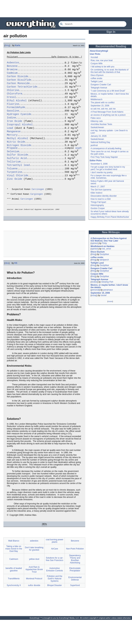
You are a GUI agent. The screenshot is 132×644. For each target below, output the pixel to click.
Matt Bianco (14, 565)
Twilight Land (97, 81)
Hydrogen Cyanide (19, 123)
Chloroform (15, 99)
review (94, 282)
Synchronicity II (14, 609)
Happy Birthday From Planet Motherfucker (110, 217)
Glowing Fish (107, 282)
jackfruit (94, 145)
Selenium (13, 166)
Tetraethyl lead (18, 182)
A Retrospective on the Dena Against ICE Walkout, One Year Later (109, 240)
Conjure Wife (97, 64)
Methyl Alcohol (18, 151)
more (110, 301)
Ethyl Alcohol (17, 107)
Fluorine (13, 111)
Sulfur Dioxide (18, 170)
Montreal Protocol (34, 603)
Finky (104, 243)
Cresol (11, 103)
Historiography (97, 205)
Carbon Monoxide (18, 87)
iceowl (104, 295)
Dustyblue (104, 254)
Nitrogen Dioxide (19, 158)
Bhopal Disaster (55, 609)
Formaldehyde (16, 115)
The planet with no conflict (103, 103)
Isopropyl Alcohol (20, 135)
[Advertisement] (66, 9)
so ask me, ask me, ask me (103, 109)
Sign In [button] (111, 32)
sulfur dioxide (34, 609)
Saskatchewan (97, 127)
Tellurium (14, 178)
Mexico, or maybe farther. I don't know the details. (109, 286)
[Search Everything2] (92, 24)
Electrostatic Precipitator (75, 594)
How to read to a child (101, 199)
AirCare (55, 573)
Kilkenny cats (97, 121)
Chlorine (13, 95)
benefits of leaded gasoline (14, 594)
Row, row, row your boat (102, 60)
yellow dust (34, 583)
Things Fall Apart (98, 202)
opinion (95, 243)
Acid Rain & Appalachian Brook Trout (34, 594)
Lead (10, 139)
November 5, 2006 (99, 164)
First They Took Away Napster (104, 157)
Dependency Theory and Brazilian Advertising (75, 583)
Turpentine (15, 190)
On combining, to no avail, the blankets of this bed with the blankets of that (109, 71)
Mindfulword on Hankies (103, 246)
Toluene (12, 186)
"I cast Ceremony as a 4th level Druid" (108, 91)
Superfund (75, 609)
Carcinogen (38, 210)
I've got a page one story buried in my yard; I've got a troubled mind (108, 168)
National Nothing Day (100, 142)
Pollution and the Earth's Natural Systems (55, 603)
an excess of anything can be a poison (108, 115)
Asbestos (13, 63)
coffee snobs (96, 78)
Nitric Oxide (16, 154)
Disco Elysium (97, 75)
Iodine (11, 127)
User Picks (95, 54)
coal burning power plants (55, 565)
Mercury (12, 147)
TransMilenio (14, 603)
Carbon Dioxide (18, 79)
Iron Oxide (15, 131)
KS (16, 287)
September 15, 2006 (100, 106)
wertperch (104, 260)
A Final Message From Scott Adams (107, 112)
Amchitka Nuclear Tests (101, 124)
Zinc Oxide (15, 197)
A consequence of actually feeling (106, 148)
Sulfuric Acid (17, 174)
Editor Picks (96, 161)
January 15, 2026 (99, 136)
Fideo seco (96, 118)
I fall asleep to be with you (102, 67)
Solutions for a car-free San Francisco (55, 583)
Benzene (12, 67)
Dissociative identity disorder (104, 196)
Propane (12, 162)
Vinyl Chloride (18, 193)
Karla (18, 45)
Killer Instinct (96, 193)
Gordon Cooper (98, 208)
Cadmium (12, 75)
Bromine (12, 71)
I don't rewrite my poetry (102, 172)
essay (94, 295)
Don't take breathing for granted (34, 573)
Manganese (14, 143)
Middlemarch (97, 99)
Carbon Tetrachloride (22, 91)
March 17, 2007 (98, 187)
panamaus (108, 290)
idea (7, 287)
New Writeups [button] (111, 232)
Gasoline (13, 119)
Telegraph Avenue (99, 88)
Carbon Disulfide (19, 83)
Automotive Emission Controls (55, 594)
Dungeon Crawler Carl (101, 85)
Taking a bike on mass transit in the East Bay (14, 573)
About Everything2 (99, 51)
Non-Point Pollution (75, 573)
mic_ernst (106, 249)
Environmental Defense (75, 603)
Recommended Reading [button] (111, 46)
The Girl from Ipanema (101, 190)
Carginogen (37, 216)
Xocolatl (94, 57)
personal (95, 290)
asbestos (34, 565)
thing (7, 45)
